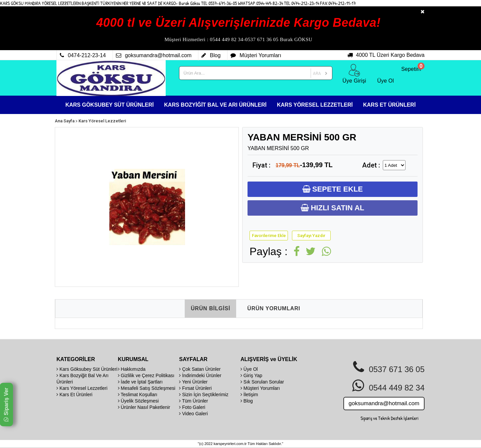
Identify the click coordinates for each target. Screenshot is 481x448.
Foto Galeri (192, 407)
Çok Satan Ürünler (200, 369)
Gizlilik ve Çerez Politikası (146, 375)
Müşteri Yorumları (260, 388)
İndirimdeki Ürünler (200, 375)
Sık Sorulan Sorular (262, 382)
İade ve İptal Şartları (140, 382)
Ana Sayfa (65, 121)
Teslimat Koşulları (138, 395)
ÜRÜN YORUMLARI (274, 308)
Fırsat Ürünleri (195, 388)
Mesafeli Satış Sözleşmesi (147, 388)
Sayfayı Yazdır (311, 236)
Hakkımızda (132, 369)
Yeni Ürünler (193, 382)
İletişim (249, 395)
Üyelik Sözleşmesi (138, 401)
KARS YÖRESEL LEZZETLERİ (315, 105)
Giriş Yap (251, 375)
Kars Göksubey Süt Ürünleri (87, 369)
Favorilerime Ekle (269, 236)
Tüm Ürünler (193, 401)
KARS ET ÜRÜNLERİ (389, 105)
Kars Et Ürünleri (74, 395)
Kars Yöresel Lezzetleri (102, 121)
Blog (247, 401)
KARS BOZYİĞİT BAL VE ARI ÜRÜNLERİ (215, 105)
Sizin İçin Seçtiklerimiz (204, 395)
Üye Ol (249, 369)
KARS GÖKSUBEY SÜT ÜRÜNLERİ (110, 105)
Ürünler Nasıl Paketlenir (144, 407)
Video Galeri (193, 414)
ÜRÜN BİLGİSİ (210, 308)
